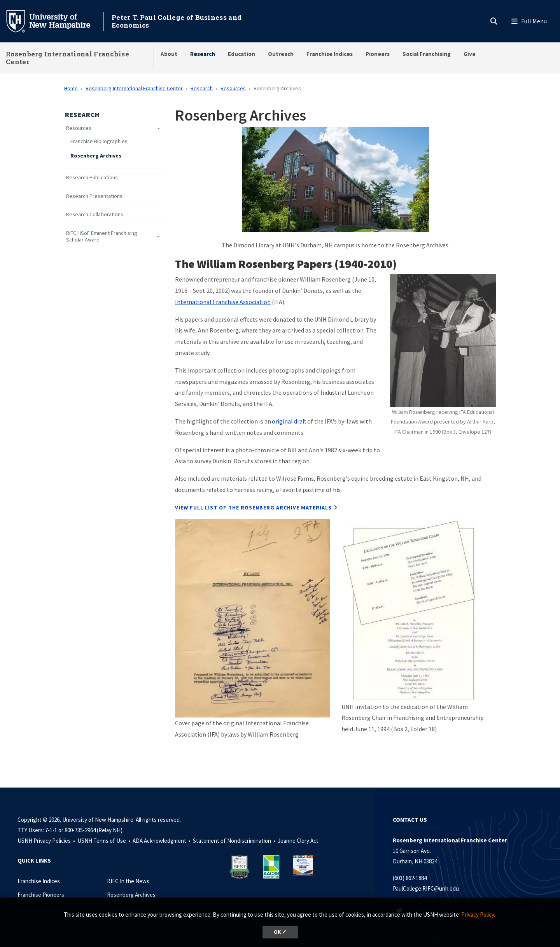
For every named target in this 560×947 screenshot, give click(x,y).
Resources (233, 88)
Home (71, 88)
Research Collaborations (95, 214)
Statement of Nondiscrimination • (235, 841)
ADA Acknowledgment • (162, 841)
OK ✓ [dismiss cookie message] (280, 932)
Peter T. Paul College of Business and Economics (177, 21)
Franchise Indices (330, 54)
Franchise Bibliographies (99, 141)
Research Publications (92, 178)
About (169, 54)
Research (203, 54)
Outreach (281, 54)
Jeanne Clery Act (298, 841)
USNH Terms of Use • (104, 841)
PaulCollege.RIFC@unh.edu (426, 888)
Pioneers (378, 54)
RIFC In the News (128, 881)
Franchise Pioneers (41, 895)
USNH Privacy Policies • (47, 841)
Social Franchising (427, 54)
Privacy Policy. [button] (478, 915)
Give (470, 54)
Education (241, 54)
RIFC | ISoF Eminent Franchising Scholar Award (102, 236)
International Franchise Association (223, 302)
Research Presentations (94, 196)
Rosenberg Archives (96, 156)
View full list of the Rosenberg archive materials (253, 508)
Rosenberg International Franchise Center (67, 58)
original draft (290, 421)
